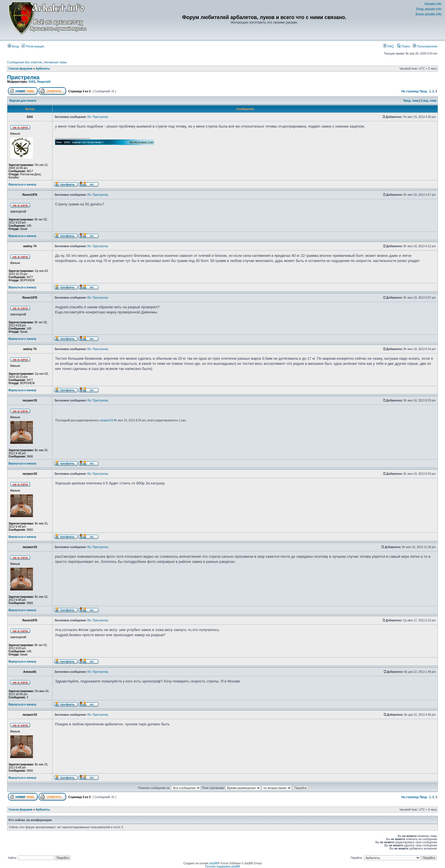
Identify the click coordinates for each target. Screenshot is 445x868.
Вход (13, 46)
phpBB (213, 863)
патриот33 (106, 420)
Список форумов (21, 69)
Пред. (424, 91)
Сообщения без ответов (24, 62)
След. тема (429, 101)
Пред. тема (411, 101)
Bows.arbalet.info (429, 14)
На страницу (410, 91)
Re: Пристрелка (98, 117)
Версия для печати (23, 101)
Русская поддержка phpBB (222, 866)
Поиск (404, 46)
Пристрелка (23, 77)
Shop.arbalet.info (429, 9)
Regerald (44, 82)
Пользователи (425, 46)
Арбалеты (43, 69)
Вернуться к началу (22, 185)
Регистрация (33, 46)
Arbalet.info (433, 4)
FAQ (388, 46)
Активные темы (55, 62)
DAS (32, 82)
